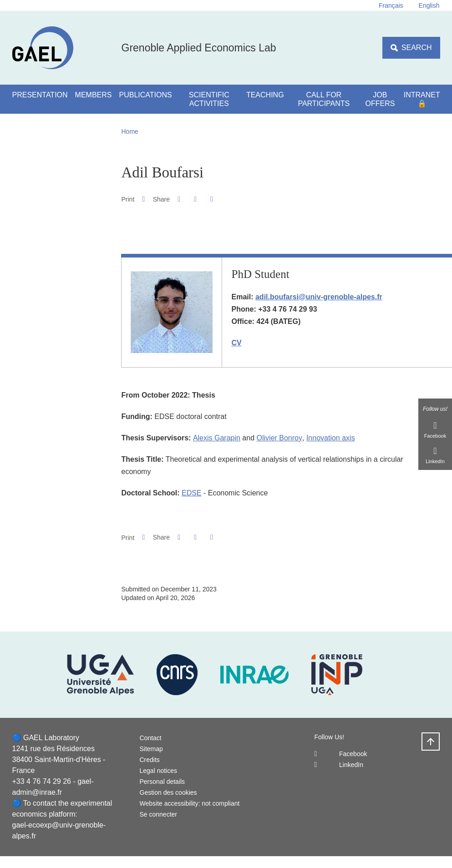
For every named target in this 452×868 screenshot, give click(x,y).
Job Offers (380, 99)
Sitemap (151, 749)
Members (94, 95)
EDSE (192, 493)
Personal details (163, 782)
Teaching (265, 95)
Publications (146, 95)
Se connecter (159, 814)
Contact (151, 738)
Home (130, 131)
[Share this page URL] (211, 199)
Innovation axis (331, 438)
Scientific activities (209, 99)
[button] (179, 199)
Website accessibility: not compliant (190, 803)
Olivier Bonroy (279, 438)
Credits (150, 760)
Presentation (40, 95)
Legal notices (159, 771)
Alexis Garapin (217, 438)
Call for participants (324, 99)
